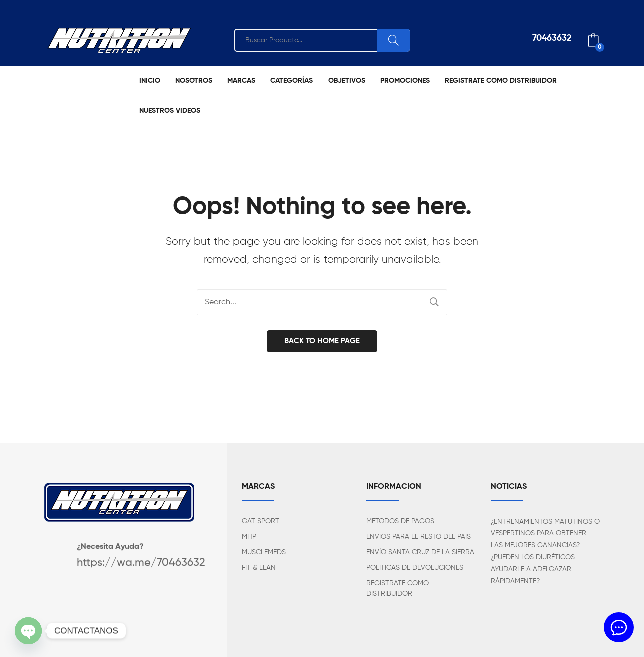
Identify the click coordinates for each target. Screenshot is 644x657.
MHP (249, 537)
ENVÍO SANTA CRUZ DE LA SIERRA (420, 552)
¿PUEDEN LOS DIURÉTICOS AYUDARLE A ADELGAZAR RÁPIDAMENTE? (533, 569)
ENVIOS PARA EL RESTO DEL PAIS (418, 537)
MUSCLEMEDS (264, 552)
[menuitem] (150, 81)
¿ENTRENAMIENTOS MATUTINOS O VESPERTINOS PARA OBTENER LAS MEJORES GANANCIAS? (545, 534)
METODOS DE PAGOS (400, 521)
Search (393, 40)
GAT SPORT (261, 521)
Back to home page (322, 341)
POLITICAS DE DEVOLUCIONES (415, 568)
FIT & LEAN (259, 568)
